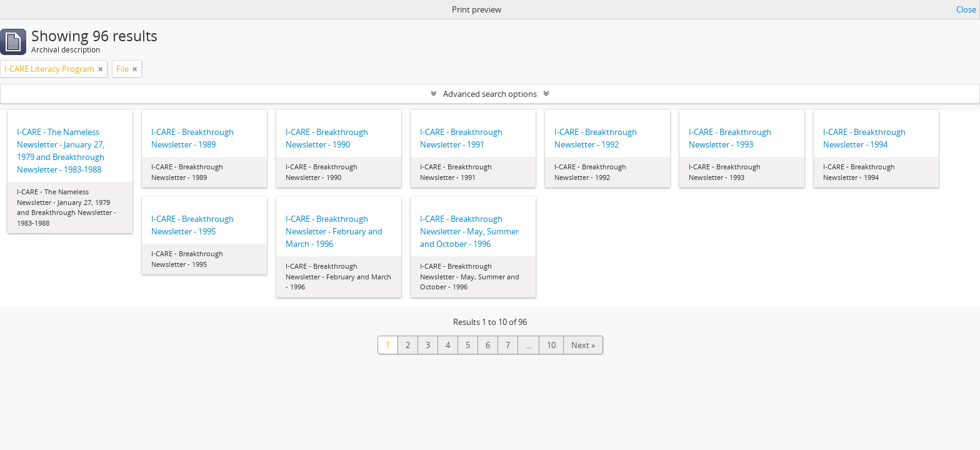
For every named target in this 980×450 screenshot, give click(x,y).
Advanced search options (490, 94)
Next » (583, 345)
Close (966, 9)
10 (551, 345)
